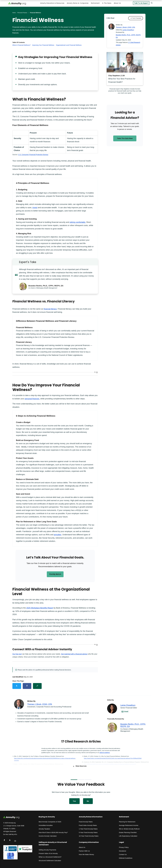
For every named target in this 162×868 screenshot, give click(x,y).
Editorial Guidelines (126, 857)
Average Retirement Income (129, 824)
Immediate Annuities (46, 824)
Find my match (55, 575)
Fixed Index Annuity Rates (88, 824)
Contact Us (123, 853)
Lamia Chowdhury (128, 30)
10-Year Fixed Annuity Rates (89, 835)
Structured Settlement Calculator (50, 859)
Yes (74, 800)
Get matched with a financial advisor (74, 654)
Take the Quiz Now (125, 139)
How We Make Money (86, 853)
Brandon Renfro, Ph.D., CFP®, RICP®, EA (47, 286)
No (88, 800)
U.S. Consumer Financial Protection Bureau (33, 155)
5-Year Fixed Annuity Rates (88, 831)
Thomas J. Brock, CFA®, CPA (125, 28)
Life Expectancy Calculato (128, 835)
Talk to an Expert (141, 4)
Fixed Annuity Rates (86, 821)
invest (35, 208)
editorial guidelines (105, 751)
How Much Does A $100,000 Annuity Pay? (53, 831)
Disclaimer (123, 850)
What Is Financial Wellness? (21, 46)
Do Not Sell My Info (10, 833)
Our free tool (17, 654)
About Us (117, 4)
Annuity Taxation (44, 828)
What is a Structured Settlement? (50, 856)
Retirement (95, 4)
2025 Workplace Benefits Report (40, 608)
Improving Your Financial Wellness (43, 46)
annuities (58, 535)
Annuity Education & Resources (52, 4)
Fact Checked (136, 19)
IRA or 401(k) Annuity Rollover (129, 828)
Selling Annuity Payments (47, 849)
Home (14, 13)
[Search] (151, 3)
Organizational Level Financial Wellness (69, 46)
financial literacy (50, 309)
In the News (106, 4)
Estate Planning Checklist (128, 831)
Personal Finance (22, 13)
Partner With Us (84, 850)
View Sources (80, 765)
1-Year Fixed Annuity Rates (88, 828)
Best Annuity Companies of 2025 (50, 821)
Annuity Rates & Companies (77, 4)
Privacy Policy (124, 846)
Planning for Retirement (127, 821)
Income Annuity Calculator (48, 835)
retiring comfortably (77, 223)
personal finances (32, 399)
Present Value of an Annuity (48, 852)
